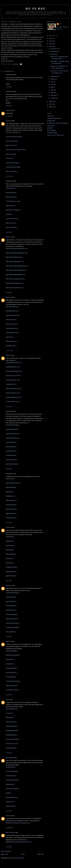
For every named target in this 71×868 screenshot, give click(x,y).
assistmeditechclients (12, 623)
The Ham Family (52, 133)
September (54, 76)
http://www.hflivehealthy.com (14, 283)
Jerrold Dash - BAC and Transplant (58, 123)
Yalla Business (10, 206)
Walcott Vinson (10, 832)
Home (23, 854)
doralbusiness (10, 496)
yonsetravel (9, 558)
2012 (51, 38)
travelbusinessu (10, 767)
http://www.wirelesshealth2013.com (16, 253)
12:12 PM (9, 176)
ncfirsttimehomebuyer (12, 438)
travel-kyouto (10, 545)
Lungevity (50, 128)
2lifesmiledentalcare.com (13, 389)
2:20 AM (9, 811)
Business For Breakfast (13, 210)
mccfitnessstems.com (12, 402)
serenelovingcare (11, 748)
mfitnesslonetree (11, 722)
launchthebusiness (11, 797)
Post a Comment (6, 851)
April (52, 90)
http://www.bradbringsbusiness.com (20, 842)
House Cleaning (11, 154)
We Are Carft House (12, 141)
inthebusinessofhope (12, 780)
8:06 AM (9, 293)
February (54, 95)
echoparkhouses (11, 455)
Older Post (41, 854)
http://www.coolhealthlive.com (15, 262)
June (52, 84)
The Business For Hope (13, 201)
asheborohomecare (12, 464)
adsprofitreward (10, 487)
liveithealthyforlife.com (12, 367)
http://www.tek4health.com (14, 257)
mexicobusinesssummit (13, 483)
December (54, 49)
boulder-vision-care (12, 744)
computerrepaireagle (12, 627)
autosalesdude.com (12, 328)
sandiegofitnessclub (12, 731)
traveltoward (9, 550)
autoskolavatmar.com (12, 333)
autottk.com (9, 337)
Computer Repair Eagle (13, 167)
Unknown (9, 110)
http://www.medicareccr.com (14, 288)
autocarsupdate (10, 806)
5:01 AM (9, 523)
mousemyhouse (11, 451)
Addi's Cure (50, 116)
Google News (51, 121)
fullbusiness (9, 492)
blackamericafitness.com (13, 397)
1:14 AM (9, 407)
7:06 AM (9, 637)
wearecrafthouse (11, 447)
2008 (51, 101)
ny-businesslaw (10, 677)
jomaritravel (9, 563)
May (52, 87)
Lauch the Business (12, 219)
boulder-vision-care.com (13, 376)
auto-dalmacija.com (12, 307)
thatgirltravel (9, 541)
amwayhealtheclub (11, 709)
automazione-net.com (12, 315)
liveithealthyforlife (11, 735)
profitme (8, 793)
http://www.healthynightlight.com (15, 275)
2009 (51, 46)
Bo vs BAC (36, 9)
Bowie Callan (10, 758)
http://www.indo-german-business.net (18, 823)
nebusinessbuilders (12, 651)
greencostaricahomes (12, 434)
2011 (51, 41)
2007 (51, 104)
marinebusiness (10, 776)
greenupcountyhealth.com (14, 371)
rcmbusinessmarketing (13, 681)
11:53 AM (9, 116)
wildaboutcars (10, 802)
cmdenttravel (10, 537)
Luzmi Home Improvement (14, 137)
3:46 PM (9, 232)
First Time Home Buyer (13, 132)
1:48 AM (9, 753)
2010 (51, 44)
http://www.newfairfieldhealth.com (16, 270)
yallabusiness (10, 784)
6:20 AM (9, 469)
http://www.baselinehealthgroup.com (17, 266)
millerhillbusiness (11, 500)
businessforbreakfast (12, 789)
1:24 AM (9, 695)
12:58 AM (9, 828)
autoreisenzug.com (11, 324)
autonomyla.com (11, 320)
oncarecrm (9, 713)
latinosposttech (10, 632)
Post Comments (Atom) (16, 858)
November (54, 52)
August (53, 79)
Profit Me (8, 214)
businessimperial (11, 509)
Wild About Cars (11, 223)
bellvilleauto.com (11, 346)
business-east (10, 479)
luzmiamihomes (10, 442)
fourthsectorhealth (11, 726)
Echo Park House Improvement (15, 150)
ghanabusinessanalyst (12, 655)
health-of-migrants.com (13, 393)
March (53, 93)
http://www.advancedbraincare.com (16, 248)
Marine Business (11, 197)
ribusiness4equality (12, 771)
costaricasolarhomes (12, 429)
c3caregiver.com (11, 384)
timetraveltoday (10, 554)
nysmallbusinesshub (12, 690)
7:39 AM (9, 87)
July (52, 82)
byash (8, 700)
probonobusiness (11, 672)
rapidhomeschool (11, 576)
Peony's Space (51, 130)
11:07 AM (9, 351)
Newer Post (5, 854)
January (53, 98)
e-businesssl (10, 664)
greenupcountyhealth (12, 739)
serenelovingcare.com (12, 380)
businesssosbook (11, 668)
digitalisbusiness (11, 513)
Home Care (9, 158)
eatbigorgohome (11, 572)
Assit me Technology (12, 163)
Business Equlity (11, 193)
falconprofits (9, 659)
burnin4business (11, 518)
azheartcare (9, 717)
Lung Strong (51, 126)
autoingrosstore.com (12, 311)
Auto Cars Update (11, 227)
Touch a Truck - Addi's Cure (55, 135)
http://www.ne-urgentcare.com (15, 279)
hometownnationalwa (12, 425)
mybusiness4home (11, 686)
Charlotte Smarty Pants (54, 118)
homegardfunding (11, 567)
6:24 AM (9, 847)
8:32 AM (9, 106)
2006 (51, 107)
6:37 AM (9, 581)
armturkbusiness (11, 505)
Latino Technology (11, 171)
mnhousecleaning (11, 460)
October (53, 54)
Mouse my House (11, 145)
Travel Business (11, 188)
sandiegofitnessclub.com (13, 362)
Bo (60, 24)
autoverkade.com (11, 341)
